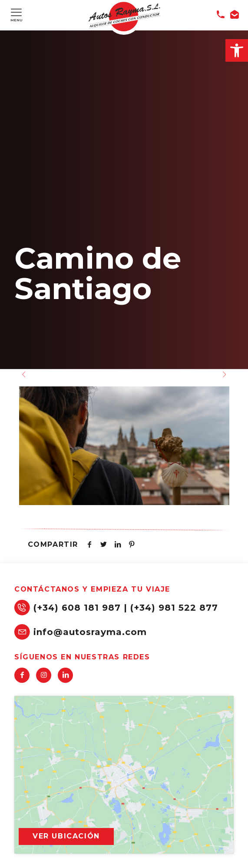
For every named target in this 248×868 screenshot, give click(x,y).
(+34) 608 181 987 (77, 608)
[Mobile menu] (16, 12)
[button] (237, 50)
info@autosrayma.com (90, 632)
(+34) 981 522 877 (174, 608)
